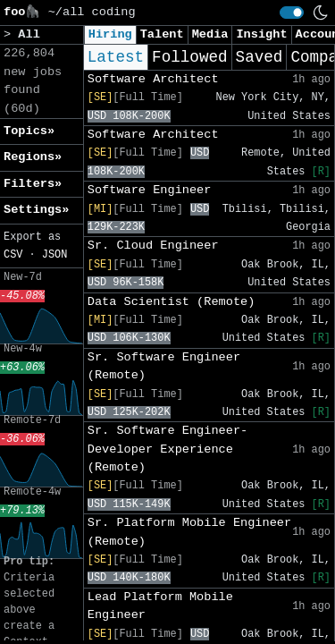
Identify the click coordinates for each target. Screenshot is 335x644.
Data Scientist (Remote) (172, 302)
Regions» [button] (33, 157)
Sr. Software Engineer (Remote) (164, 366)
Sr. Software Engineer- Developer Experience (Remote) (167, 449)
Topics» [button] (29, 131)
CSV (13, 255)
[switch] (292, 13)
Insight (261, 34)
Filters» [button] (33, 184)
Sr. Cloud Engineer (153, 246)
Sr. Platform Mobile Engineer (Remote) (189, 532)
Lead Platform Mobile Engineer (160, 606)
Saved (260, 57)
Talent (162, 34)
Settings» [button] (36, 210)
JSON (55, 255)
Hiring (110, 34)
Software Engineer (150, 190)
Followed (189, 57)
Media (210, 34)
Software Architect (153, 79)
